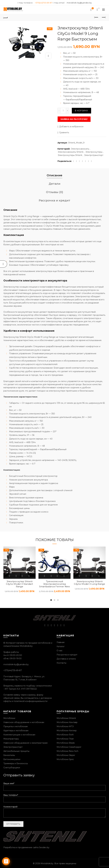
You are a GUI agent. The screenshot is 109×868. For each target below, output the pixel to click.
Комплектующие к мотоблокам (19, 735)
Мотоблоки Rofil (65, 735)
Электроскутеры (94, 152)
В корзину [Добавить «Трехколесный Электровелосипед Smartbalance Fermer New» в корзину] (45, 576)
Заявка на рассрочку (74, 119)
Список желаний (92, 9)
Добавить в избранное (71, 127)
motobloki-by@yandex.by (79, 3)
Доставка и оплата (66, 659)
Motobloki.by (47, 863)
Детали (54, 184)
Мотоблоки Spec (65, 759)
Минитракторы (11, 739)
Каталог (61, 646)
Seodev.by (44, 847)
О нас (60, 651)
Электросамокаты (80, 149)
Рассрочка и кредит (54, 200)
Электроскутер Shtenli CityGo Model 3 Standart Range (19, 584)
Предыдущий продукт (96, 17)
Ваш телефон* (54, 797)
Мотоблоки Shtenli (66, 718)
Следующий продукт (104, 17)
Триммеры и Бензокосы (16, 763)
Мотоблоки (9, 718)
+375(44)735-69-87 (44, 3)
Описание (54, 175)
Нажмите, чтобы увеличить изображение (48, 56)
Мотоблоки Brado (66, 743)
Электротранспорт (94, 155)
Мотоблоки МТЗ (65, 726)
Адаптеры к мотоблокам (16, 731)
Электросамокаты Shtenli (71, 152)
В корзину (81, 111)
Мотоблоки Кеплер (67, 731)
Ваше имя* (54, 786)
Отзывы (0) (54, 192)
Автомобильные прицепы (16, 751)
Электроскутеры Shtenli (70, 155)
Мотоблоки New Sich (67, 751)
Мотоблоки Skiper (66, 755)
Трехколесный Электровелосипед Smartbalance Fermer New (55, 584)
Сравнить (64, 133)
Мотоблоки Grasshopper (69, 747)
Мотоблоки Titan (65, 739)
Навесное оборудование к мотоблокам (24, 722)
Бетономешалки (12, 759)
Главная (61, 642)
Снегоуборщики (12, 768)
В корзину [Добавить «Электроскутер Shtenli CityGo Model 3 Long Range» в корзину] (80, 576)
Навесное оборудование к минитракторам (25, 743)
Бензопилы (9, 755)
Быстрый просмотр (16, 576)
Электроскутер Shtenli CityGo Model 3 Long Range (89, 583)
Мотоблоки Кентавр (67, 722)
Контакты (61, 663)
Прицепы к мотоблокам (16, 726)
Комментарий (54, 812)
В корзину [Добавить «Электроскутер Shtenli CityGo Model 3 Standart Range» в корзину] (10, 576)
